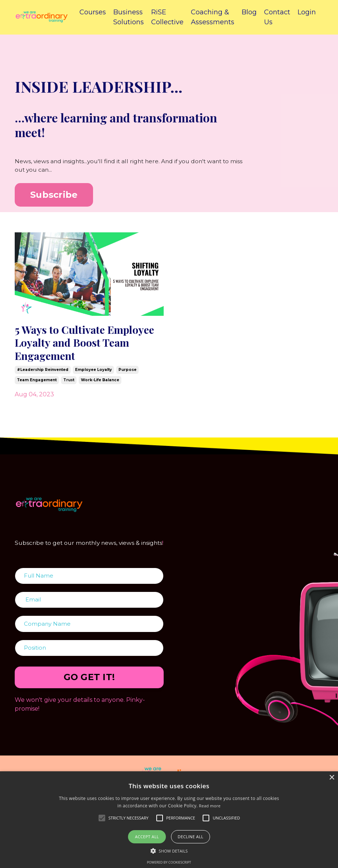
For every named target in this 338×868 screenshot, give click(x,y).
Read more (210, 806)
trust (69, 386)
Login (307, 12)
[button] (169, 851)
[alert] (169, 820)
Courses (93, 12)
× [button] (332, 778)
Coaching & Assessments (213, 17)
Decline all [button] (191, 837)
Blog (249, 12)
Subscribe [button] (54, 195)
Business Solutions (129, 17)
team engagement (37, 386)
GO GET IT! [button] (89, 695)
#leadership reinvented (43, 376)
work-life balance (100, 386)
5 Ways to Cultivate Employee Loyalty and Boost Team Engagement (82, 346)
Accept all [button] (147, 837)
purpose (127, 376)
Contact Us (277, 17)
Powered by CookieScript (169, 862)
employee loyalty (93, 376)
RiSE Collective (167, 17)
